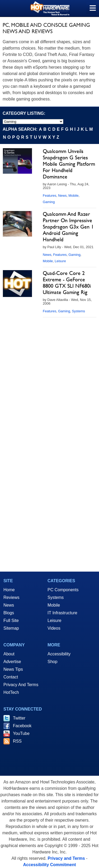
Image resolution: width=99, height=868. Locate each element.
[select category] (33, 122)
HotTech (11, 692)
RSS (17, 741)
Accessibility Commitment (49, 865)
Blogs (9, 613)
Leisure (60, 261)
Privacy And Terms (21, 685)
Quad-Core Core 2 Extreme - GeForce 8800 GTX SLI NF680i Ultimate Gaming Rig (67, 283)
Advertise (12, 662)
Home (9, 590)
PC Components (63, 590)
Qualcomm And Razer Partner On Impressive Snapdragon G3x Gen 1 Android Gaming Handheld (68, 227)
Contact (11, 677)
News (62, 196)
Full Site (11, 621)
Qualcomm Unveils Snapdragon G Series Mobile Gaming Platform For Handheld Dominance (69, 164)
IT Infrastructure (62, 613)
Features (49, 196)
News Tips (13, 669)
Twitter (19, 718)
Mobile (73, 196)
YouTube (21, 733)
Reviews (11, 597)
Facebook (22, 726)
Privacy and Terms (66, 858)
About (9, 654)
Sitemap (11, 628)
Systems (78, 311)
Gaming (49, 202)
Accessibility (59, 654)
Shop (52, 662)
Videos (54, 628)
